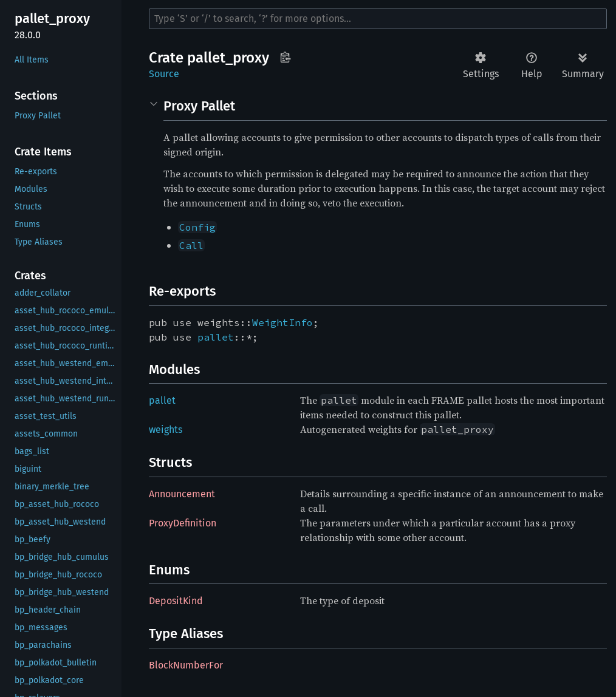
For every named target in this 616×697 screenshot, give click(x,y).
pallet (216, 337)
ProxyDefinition (183, 523)
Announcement (182, 494)
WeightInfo (282, 322)
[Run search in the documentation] (378, 19)
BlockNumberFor (186, 665)
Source (164, 74)
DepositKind (176, 601)
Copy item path (285, 57)
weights (166, 430)
